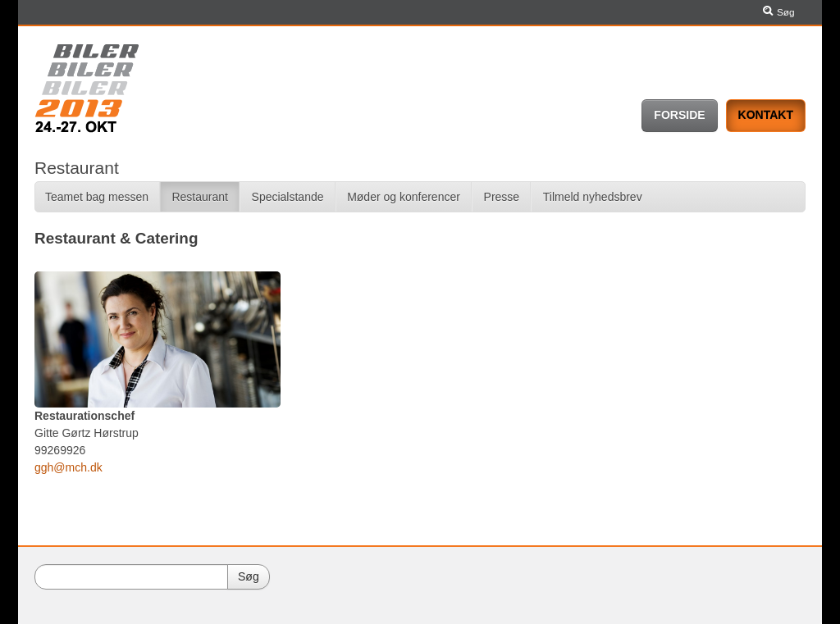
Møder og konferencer (404, 197)
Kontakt (766, 115)
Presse (502, 197)
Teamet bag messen (97, 197)
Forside (679, 115)
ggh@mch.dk (68, 467)
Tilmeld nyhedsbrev (593, 197)
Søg (777, 12)
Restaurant (199, 197)
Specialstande (288, 197)
